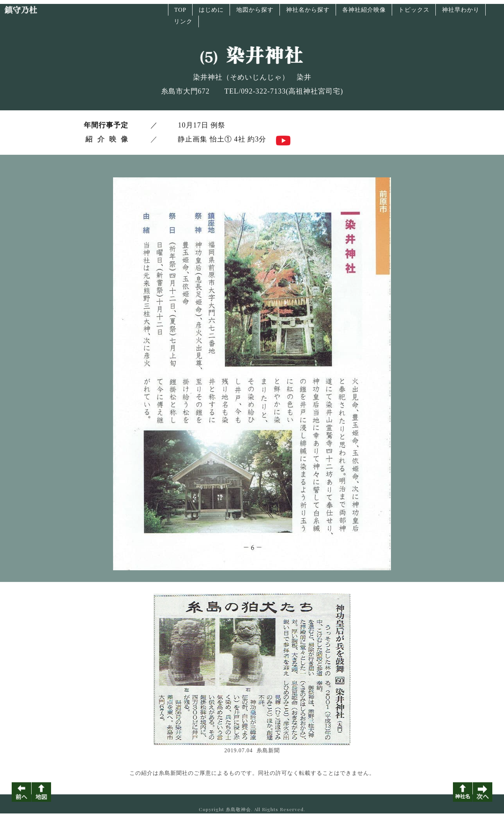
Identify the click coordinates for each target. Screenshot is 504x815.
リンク (183, 25)
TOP (180, 13)
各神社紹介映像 (364, 13)
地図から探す (255, 13)
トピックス (414, 13)
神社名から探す (308, 13)
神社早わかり (461, 13)
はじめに (211, 13)
